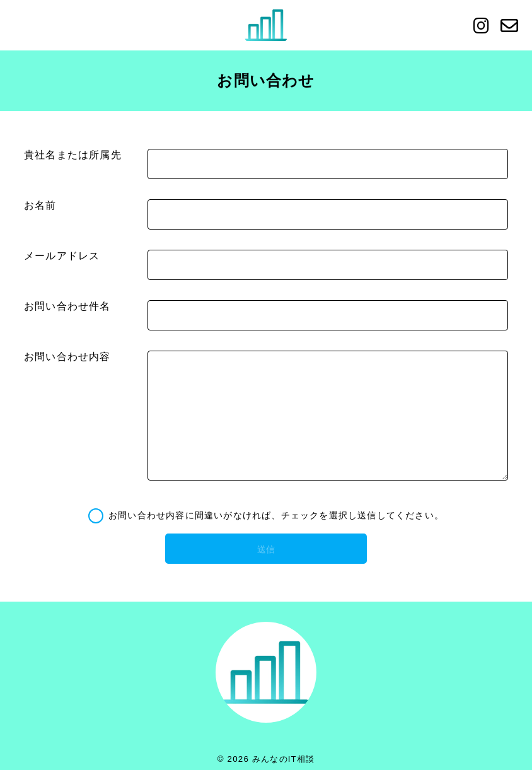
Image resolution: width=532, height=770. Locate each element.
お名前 (40, 205)
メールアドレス (62, 256)
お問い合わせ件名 (67, 306)
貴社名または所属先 (73, 155)
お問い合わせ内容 (67, 357)
